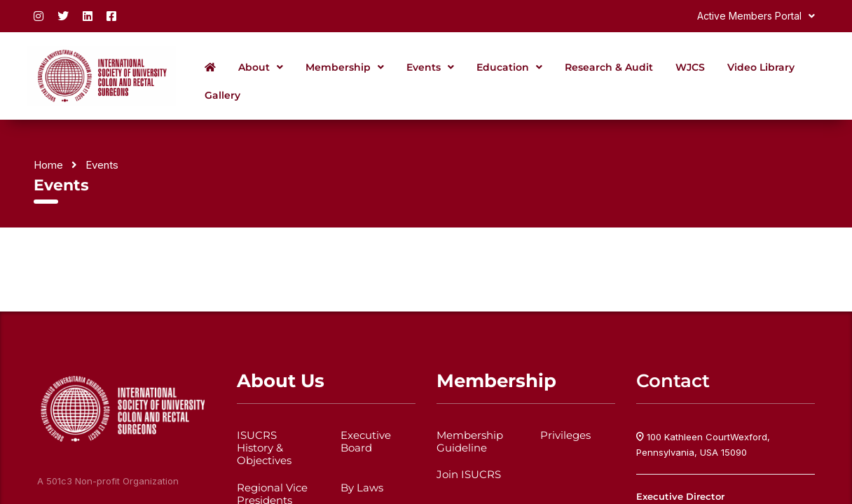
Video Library (761, 67)
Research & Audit (609, 67)
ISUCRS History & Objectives (264, 448)
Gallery (222, 95)
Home (48, 165)
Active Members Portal (756, 16)
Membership (345, 67)
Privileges (565, 435)
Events (430, 67)
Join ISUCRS (469, 475)
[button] (756, 16)
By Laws (362, 488)
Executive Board (366, 442)
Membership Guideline (470, 442)
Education (509, 67)
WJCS (690, 67)
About (261, 67)
